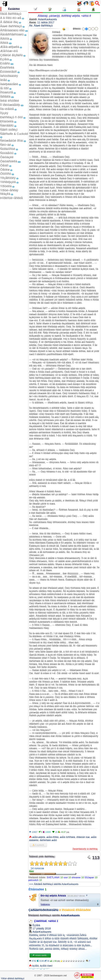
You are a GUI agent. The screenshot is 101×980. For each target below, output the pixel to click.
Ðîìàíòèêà (7, 121)
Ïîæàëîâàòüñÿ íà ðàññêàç (85, 849)
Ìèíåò (4, 80)
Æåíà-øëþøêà (10, 47)
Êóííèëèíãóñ (8, 72)
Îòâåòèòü (45, 904)
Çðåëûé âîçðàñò (11, 55)
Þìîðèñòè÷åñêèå (11, 198)
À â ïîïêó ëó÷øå (11, 18)
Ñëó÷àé (6, 145)
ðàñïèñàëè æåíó (48, 840)
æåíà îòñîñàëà (67, 837)
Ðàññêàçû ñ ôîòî (11, 117)
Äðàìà (4, 43)
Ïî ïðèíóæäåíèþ (10, 105)
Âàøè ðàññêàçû (11, 26)
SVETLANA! (53, 877)
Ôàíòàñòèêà (9, 161)
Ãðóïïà (5, 39)
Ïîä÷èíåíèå (7, 109)
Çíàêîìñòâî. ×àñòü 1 (46, 921)
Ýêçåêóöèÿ (8, 178)
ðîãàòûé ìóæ (83, 837)
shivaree (76, 877)
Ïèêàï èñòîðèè (10, 101)
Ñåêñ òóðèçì (9, 130)
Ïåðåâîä (5, 96)
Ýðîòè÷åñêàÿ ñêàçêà (9, 192)
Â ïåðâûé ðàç (9, 22)
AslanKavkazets (47, 19)
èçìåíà (35, 966)
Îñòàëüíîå (7, 92)
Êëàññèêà (7, 67)
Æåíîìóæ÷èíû (9, 51)
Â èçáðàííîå (38, 845)
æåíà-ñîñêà (52, 837)
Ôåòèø (5, 169)
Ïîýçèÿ (4, 113)
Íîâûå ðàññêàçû (11, 14)
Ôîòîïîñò (6, 174)
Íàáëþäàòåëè (9, 84)
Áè (31, 26)
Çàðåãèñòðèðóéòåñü (43, 910)
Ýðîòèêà (6, 186)
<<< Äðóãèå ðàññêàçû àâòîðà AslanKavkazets (54, 884)
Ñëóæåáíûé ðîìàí (12, 141)
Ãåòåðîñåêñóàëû (12, 34)
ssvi (66, 877)
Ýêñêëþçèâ (8, 182)
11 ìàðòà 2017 (46, 22)
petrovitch (33, 880)
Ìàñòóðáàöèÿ (9, 76)
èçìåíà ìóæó (46, 966)
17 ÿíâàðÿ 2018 (42, 929)
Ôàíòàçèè (7, 157)
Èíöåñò (5, 63)
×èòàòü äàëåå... (40, 955)
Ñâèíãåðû (7, 125)
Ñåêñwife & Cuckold (14, 134)
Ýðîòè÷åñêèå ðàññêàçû (12, 978)
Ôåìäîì (4, 165)
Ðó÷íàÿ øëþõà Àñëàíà (53, 896)
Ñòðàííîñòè (8, 149)
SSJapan (89, 877)
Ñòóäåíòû (7, 153)
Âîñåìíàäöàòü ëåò (12, 30)
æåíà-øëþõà (39, 837)
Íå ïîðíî (4, 88)
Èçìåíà (5, 59)
